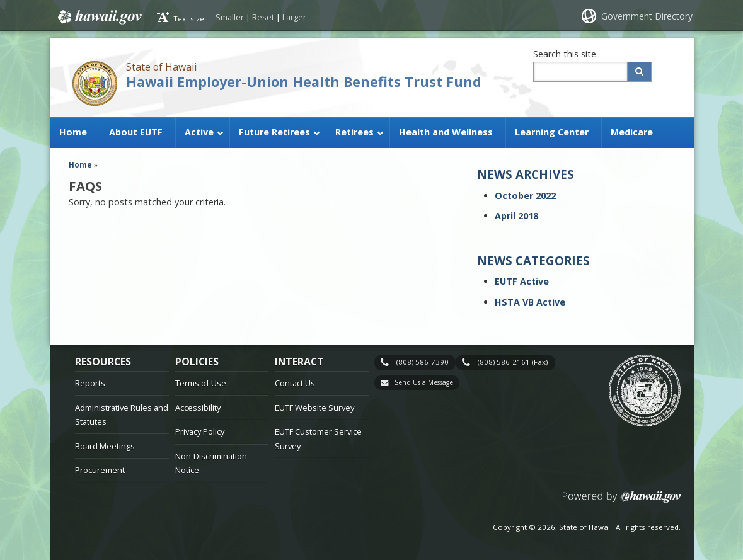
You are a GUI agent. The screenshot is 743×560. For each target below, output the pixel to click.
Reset (263, 17)
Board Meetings (105, 446)
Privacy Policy (200, 431)
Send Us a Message (424, 382)
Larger (294, 17)
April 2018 (516, 216)
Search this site (565, 54)
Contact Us (295, 383)
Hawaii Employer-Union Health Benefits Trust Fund (304, 82)
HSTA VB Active (530, 302)
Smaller (230, 17)
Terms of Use (201, 383)
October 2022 (525, 196)
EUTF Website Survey (314, 408)
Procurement (100, 470)
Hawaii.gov (99, 17)
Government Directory (647, 16)
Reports (90, 383)
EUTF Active (522, 281)
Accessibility (198, 408)
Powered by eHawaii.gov (622, 502)
